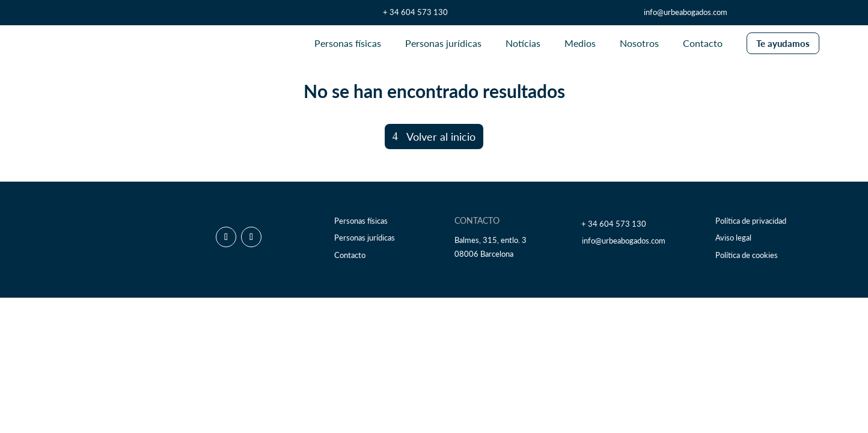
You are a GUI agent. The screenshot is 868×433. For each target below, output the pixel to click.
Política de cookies (747, 255)
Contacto (350, 255)
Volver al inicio (441, 137)
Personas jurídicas (365, 238)
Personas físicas (361, 221)
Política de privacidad (751, 221)
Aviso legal (733, 238)
